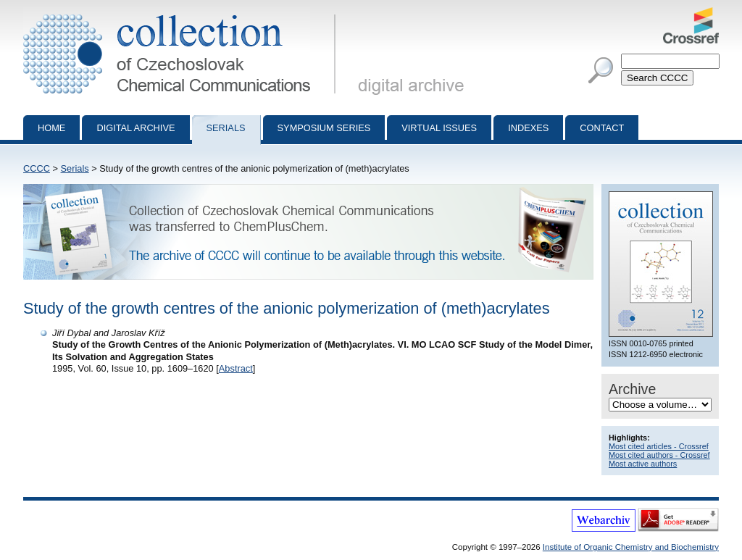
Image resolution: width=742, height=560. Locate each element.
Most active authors (643, 464)
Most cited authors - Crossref (659, 455)
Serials (226, 128)
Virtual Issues (439, 128)
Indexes (528, 128)
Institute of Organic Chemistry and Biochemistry (631, 547)
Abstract (236, 368)
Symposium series (324, 128)
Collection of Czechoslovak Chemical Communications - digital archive (182, 13)
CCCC (37, 168)
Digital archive (136, 128)
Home (51, 128)
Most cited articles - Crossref (659, 446)
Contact (602, 128)
